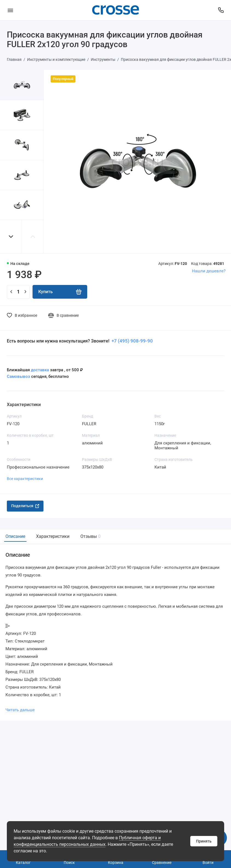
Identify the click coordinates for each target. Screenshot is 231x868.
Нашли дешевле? (209, 271)
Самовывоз (18, 376)
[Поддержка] (221, 10)
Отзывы (90, 536)
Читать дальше (20, 710)
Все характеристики (25, 479)
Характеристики (53, 536)
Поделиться (25, 506)
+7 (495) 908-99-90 (132, 341)
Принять (204, 841)
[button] (11, 237)
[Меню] (10, 10)
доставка (40, 370)
